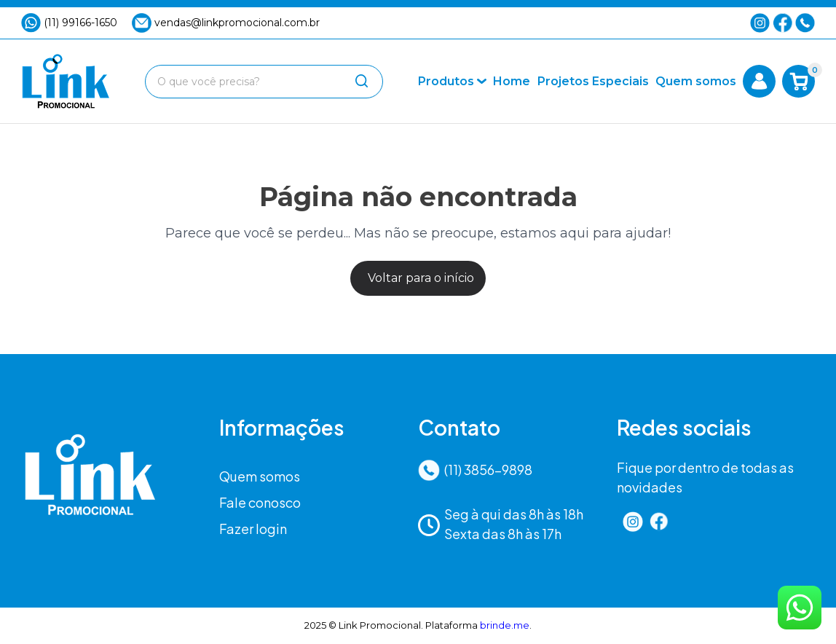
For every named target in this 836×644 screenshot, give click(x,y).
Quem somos (260, 476)
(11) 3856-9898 (475, 470)
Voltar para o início (421, 278)
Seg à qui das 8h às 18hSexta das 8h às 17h (501, 524)
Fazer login (253, 529)
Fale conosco (260, 502)
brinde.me (505, 625)
